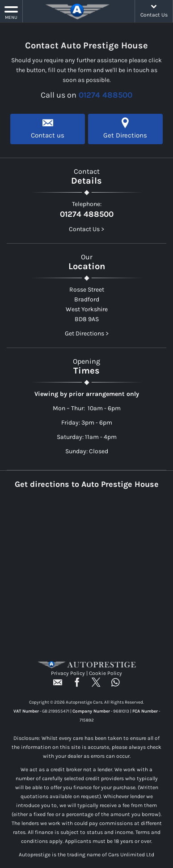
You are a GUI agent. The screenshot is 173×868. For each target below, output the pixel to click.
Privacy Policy (68, 673)
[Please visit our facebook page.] (77, 685)
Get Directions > (87, 333)
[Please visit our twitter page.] (96, 685)
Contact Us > (86, 229)
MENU (11, 12)
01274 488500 (105, 95)
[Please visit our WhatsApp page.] (116, 685)
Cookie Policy (105, 673)
